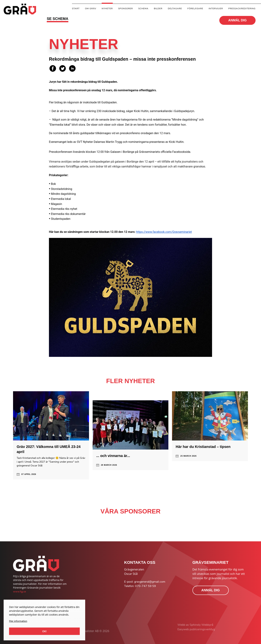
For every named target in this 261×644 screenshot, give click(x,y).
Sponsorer (126, 9)
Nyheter (107, 9)
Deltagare (175, 9)
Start (76, 9)
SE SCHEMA (58, 19)
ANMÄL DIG (237, 20)
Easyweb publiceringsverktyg (196, 629)
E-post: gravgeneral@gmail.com (145, 582)
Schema (143, 9)
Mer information (18, 621)
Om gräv (91, 9)
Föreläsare (195, 9)
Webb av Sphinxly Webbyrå (195, 625)
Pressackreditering (242, 9)
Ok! (44, 631)
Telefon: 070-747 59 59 (140, 586)
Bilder (158, 9)
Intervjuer (216, 9)
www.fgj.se (19, 592)
